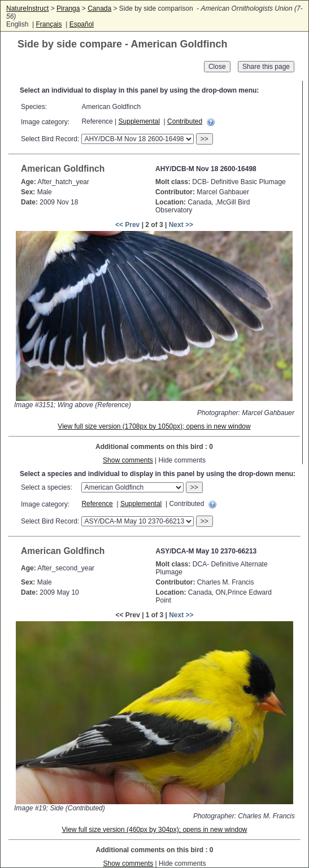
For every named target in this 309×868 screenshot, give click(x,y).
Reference (97, 504)
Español (82, 24)
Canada (99, 8)
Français (49, 24)
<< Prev (127, 225)
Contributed (185, 121)
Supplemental (139, 121)
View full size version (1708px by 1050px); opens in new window (154, 426)
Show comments (128, 460)
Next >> (181, 225)
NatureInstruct (27, 8)
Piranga (68, 8)
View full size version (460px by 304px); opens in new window (155, 830)
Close (217, 67)
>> (204, 139)
